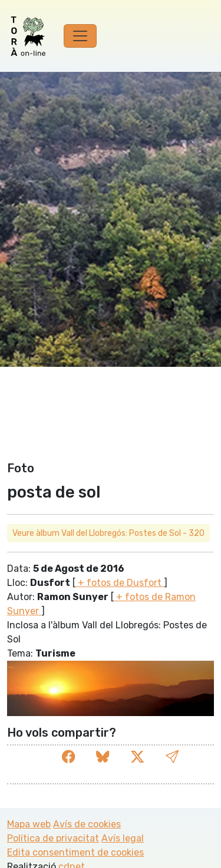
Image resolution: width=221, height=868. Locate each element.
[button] (172, 757)
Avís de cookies (87, 824)
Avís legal (123, 838)
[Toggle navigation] (80, 36)
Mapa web (29, 824)
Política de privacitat (53, 838)
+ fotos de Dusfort (120, 583)
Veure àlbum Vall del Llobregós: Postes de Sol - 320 (108, 533)
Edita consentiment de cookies (75, 852)
